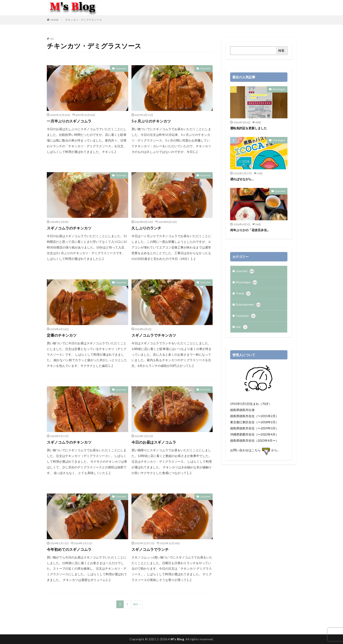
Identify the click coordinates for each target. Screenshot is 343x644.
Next (136, 604)
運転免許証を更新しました (250, 128)
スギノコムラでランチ (151, 549)
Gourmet (122, 68)
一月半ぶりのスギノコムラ (70, 121)
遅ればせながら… (243, 179)
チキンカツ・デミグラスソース (84, 20)
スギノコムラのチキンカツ (70, 228)
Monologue (280, 89)
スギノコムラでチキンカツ (155, 335)
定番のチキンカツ (63, 335)
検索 (281, 50)
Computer (246, 318)
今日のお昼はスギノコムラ (155, 442)
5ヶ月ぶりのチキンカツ (152, 121)
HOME (55, 20)
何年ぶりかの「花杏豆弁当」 (251, 230)
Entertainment (249, 306)
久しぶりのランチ (147, 228)
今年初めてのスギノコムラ (70, 549)
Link (242, 330)
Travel (243, 295)
